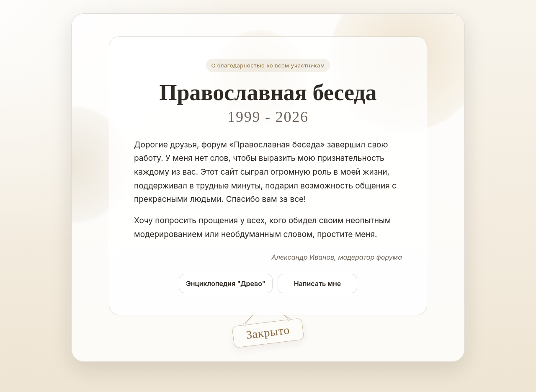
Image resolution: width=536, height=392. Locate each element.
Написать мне (318, 284)
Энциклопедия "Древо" (226, 284)
